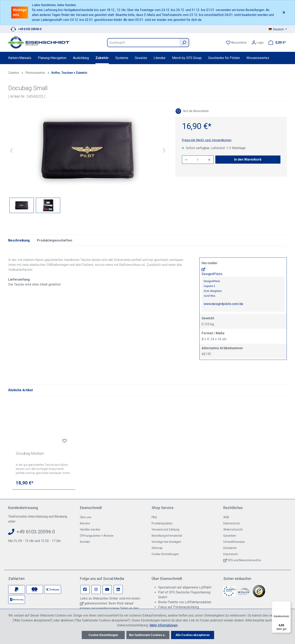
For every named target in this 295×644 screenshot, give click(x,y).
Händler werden (90, 529)
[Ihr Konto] (258, 43)
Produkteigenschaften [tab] (54, 240)
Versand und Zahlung (165, 529)
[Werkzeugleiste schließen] (223, 502)
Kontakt (85, 542)
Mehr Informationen (164, 625)
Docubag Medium (30, 453)
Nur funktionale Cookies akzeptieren (149, 635)
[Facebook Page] (85, 590)
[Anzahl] (198, 160)
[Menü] (288, 604)
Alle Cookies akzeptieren (193, 635)
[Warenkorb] (276, 43)
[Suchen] (184, 43)
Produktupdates (162, 523)
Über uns (86, 517)
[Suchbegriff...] (143, 43)
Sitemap (157, 548)
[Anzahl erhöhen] (209, 160)
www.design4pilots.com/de (223, 304)
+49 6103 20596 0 (30, 29)
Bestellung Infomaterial (167, 536)
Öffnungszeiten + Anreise (97, 536)
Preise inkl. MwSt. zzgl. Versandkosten (207, 140)
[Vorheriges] (11, 150)
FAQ (154, 517)
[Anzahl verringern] (186, 160)
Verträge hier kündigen (166, 542)
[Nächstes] (164, 150)
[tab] (19, 240)
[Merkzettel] (236, 43)
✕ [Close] (284, 12)
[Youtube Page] (107, 590)
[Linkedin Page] (118, 590)
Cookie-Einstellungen (165, 554)
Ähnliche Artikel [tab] (20, 390)
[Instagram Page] (96, 590)
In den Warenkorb (248, 159)
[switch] (237, 518)
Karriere (85, 523)
